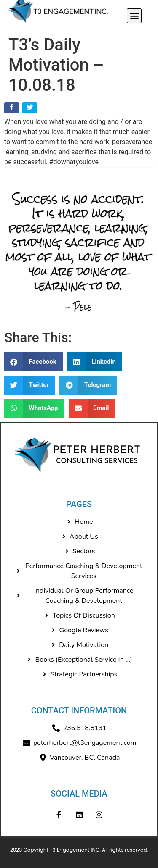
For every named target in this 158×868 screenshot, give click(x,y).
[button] (134, 16)
